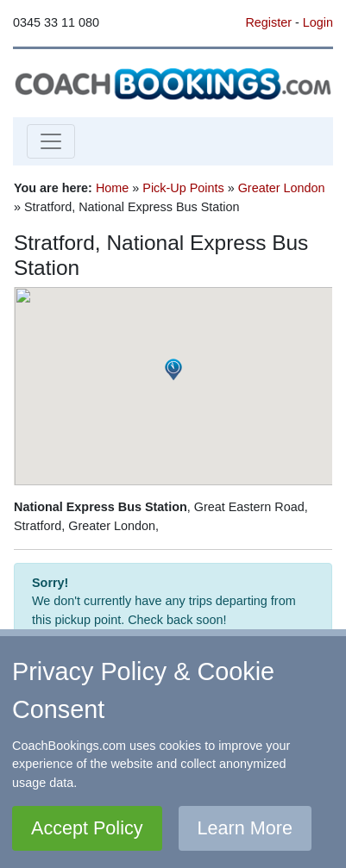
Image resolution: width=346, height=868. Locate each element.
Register (268, 22)
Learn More (245, 828)
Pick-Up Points (183, 188)
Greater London (282, 188)
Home (112, 188)
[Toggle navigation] (51, 141)
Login (318, 22)
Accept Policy (87, 828)
